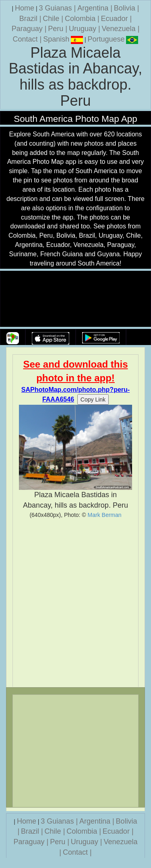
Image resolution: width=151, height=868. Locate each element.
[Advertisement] (75, 603)
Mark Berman (105, 515)
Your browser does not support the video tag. (76, 299)
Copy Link (93, 399)
